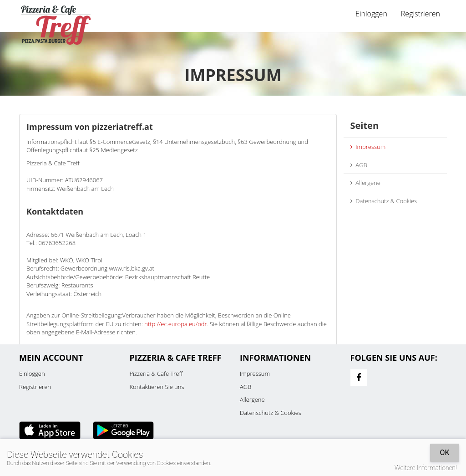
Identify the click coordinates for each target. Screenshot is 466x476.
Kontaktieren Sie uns (157, 387)
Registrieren (420, 14)
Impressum (368, 147)
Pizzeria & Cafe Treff (156, 374)
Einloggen (371, 14)
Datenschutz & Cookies (384, 201)
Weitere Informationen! (426, 468)
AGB (359, 165)
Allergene (365, 183)
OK (444, 453)
